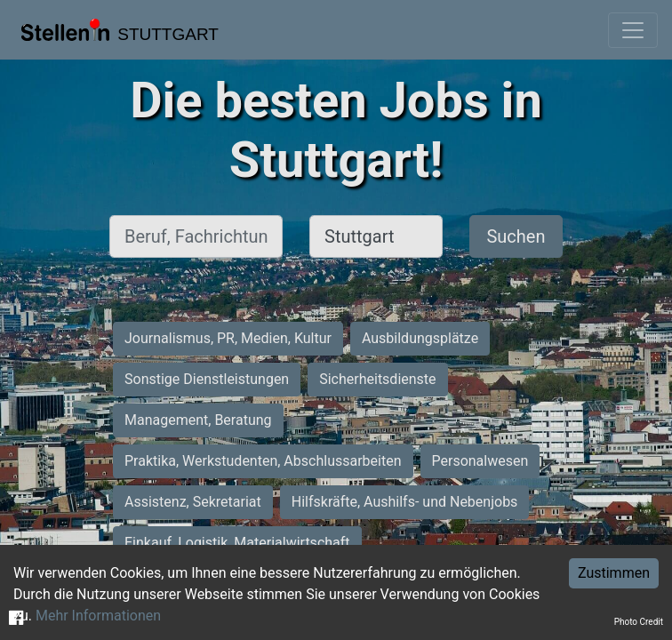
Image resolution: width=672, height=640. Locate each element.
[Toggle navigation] (633, 30)
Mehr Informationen (98, 616)
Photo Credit (639, 622)
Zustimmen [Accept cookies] (614, 573)
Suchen (516, 236)
